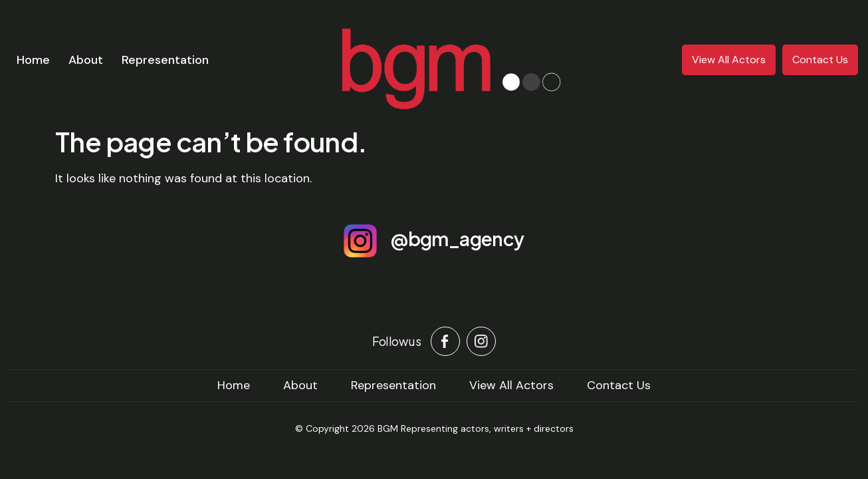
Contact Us (820, 60)
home (234, 385)
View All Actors (729, 60)
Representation (165, 60)
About (86, 60)
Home (33, 60)
